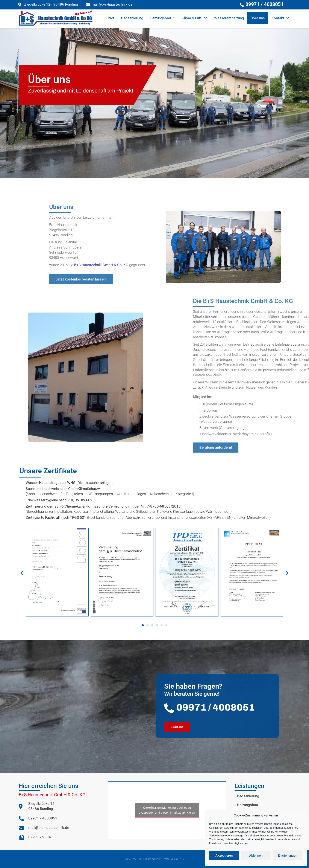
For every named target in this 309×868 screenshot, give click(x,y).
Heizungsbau (162, 18)
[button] (22, 573)
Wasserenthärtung (229, 18)
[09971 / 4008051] (169, 708)
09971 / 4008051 (216, 707)
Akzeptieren (224, 856)
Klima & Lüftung (195, 18)
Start (110, 18)
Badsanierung (132, 18)
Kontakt (280, 18)
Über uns (258, 18)
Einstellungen (288, 856)
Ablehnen (256, 856)
